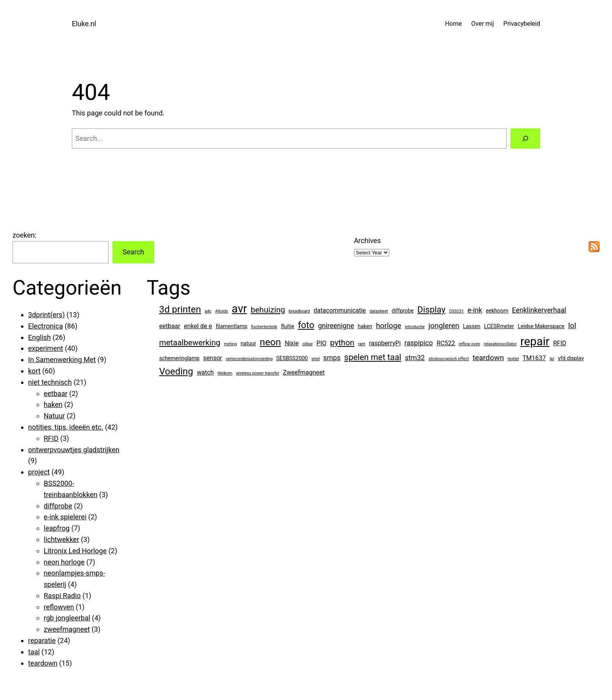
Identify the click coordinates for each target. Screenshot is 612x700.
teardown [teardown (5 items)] (488, 358)
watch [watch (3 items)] (205, 372)
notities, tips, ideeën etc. (66, 427)
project (39, 472)
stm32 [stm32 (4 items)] (415, 358)
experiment (46, 348)
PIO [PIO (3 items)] (322, 343)
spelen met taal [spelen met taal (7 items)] (373, 357)
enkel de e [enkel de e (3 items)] (198, 326)
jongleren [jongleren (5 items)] (444, 326)
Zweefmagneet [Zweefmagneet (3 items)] (304, 372)
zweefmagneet (67, 629)
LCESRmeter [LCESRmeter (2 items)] (499, 326)
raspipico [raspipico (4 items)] (419, 343)
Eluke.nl (84, 24)
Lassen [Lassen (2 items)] (471, 326)
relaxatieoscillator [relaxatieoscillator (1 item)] (500, 344)
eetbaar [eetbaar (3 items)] (170, 326)
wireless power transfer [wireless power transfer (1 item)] (258, 373)
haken (53, 404)
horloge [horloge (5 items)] (389, 326)
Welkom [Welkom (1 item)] (225, 373)
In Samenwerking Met (62, 360)
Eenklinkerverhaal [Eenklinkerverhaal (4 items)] (539, 310)
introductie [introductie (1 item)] (415, 327)
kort (34, 371)
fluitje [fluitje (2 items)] (288, 326)
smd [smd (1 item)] (316, 359)
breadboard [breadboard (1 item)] (299, 311)
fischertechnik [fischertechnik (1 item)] (264, 327)
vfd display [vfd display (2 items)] (571, 358)
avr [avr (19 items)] (239, 309)
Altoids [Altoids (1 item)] (221, 311)
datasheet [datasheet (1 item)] (379, 311)
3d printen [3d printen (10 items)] (180, 309)
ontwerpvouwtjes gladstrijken (74, 450)
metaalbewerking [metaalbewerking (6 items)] (190, 343)
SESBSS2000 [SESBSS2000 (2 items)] (292, 358)
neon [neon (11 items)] (270, 342)
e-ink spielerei (65, 517)
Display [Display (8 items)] (431, 309)
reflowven (59, 607)
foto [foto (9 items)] (306, 325)
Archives (367, 241)
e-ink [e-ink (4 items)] (475, 310)
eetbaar (56, 394)
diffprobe (58, 506)
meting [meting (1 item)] (230, 344)
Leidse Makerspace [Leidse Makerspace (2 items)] (541, 326)
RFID (51, 438)
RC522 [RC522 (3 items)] (446, 343)
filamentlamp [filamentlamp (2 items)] (232, 326)
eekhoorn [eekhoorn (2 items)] (497, 311)
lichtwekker (61, 539)
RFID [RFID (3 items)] (560, 343)
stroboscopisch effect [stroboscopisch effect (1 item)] (449, 359)
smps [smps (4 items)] (332, 358)
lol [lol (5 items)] (572, 326)
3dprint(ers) (46, 315)
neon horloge (64, 562)
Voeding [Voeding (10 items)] (176, 371)
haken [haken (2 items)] (365, 326)
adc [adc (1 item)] (208, 311)
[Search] (525, 139)
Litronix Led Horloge (75, 551)
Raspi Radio (62, 596)
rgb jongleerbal (67, 618)
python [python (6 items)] (342, 343)
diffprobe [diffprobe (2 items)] (403, 311)
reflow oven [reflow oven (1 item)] (469, 344)
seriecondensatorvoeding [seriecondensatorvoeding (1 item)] (249, 359)
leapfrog (57, 528)
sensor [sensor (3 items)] (213, 358)
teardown (43, 663)
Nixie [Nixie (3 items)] (292, 343)
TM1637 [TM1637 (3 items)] (534, 358)
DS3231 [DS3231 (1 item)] (456, 311)
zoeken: (24, 235)
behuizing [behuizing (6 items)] (268, 310)
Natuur (54, 416)
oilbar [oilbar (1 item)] (308, 344)
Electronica (45, 326)
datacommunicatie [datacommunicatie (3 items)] (340, 310)
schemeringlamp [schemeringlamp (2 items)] (179, 358)
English (39, 337)
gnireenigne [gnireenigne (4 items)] (336, 326)
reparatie (42, 640)
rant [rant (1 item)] (362, 344)
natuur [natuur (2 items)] (248, 343)
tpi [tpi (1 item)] (552, 359)
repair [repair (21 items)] (535, 341)
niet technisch (50, 382)
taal (34, 652)
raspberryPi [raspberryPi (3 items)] (385, 343)
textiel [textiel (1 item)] (513, 359)
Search (133, 252)
